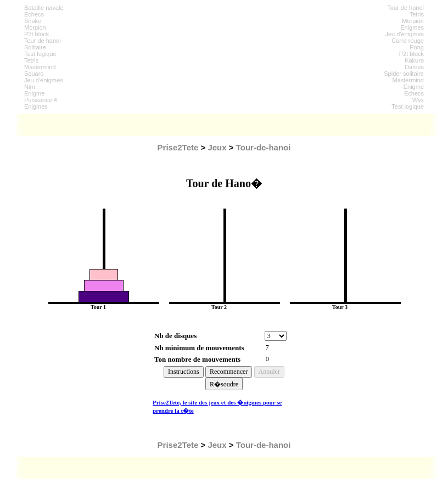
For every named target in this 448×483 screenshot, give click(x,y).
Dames (414, 67)
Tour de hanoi (43, 41)
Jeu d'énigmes (44, 80)
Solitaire (35, 47)
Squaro (34, 74)
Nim (30, 87)
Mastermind (40, 67)
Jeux (217, 147)
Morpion (35, 27)
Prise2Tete (178, 147)
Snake (33, 21)
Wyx (418, 100)
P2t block (37, 34)
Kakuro (414, 60)
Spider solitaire (404, 74)
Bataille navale (44, 8)
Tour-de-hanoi (264, 147)
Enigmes (36, 106)
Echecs (34, 14)
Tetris (31, 60)
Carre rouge (408, 41)
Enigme (34, 93)
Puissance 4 (41, 100)
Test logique (40, 54)
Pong (417, 47)
